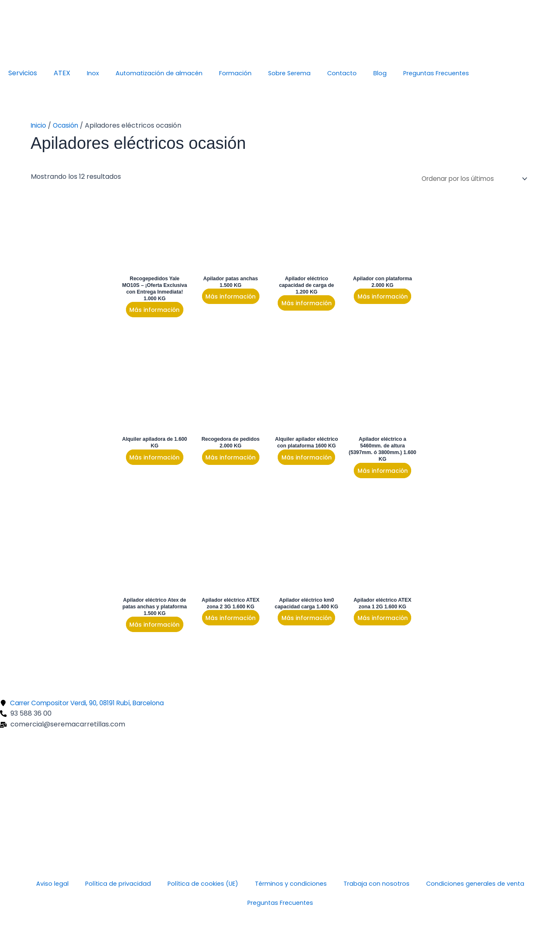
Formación (235, 73)
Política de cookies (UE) (203, 884)
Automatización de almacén (159, 73)
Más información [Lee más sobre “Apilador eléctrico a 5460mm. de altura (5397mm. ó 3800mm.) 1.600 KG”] (376, 473)
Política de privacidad (118, 884)
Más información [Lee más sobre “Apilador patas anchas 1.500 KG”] (228, 297)
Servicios (23, 73)
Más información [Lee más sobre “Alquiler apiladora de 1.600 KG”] (154, 459)
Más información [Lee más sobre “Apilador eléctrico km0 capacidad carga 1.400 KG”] (302, 627)
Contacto (342, 73)
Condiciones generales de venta (475, 884)
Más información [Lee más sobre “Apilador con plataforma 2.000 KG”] (376, 297)
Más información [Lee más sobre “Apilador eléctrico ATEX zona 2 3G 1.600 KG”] (228, 621)
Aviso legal (52, 884)
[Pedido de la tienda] (470, 178)
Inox (93, 73)
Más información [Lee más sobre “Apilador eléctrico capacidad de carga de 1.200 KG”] (302, 304)
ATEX (62, 73)
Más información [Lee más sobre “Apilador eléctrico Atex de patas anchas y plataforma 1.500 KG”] (154, 627)
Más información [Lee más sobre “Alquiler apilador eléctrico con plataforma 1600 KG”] (302, 459)
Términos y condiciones (291, 884)
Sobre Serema (289, 73)
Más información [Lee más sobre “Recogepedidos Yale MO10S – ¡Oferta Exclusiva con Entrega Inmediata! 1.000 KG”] (154, 311)
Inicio (39, 125)
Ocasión (67, 125)
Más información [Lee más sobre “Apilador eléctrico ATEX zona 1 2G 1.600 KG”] (376, 621)
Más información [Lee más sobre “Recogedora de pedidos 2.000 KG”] (228, 459)
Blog (380, 73)
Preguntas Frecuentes (436, 73)
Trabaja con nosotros (376, 884)
